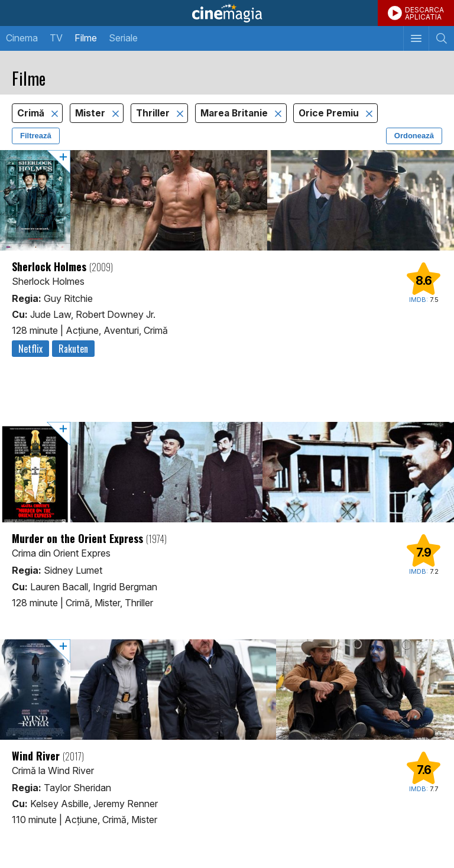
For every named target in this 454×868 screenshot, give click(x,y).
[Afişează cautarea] (441, 38)
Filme (86, 38)
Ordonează (414, 136)
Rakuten (73, 349)
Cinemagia (227, 13)
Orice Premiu (330, 113)
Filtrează (36, 136)
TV (56, 38)
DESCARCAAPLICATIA (424, 13)
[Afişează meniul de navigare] (416, 38)
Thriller (154, 113)
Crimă (32, 113)
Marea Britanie (235, 113)
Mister (91, 113)
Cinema (22, 38)
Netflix (30, 349)
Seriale (123, 38)
